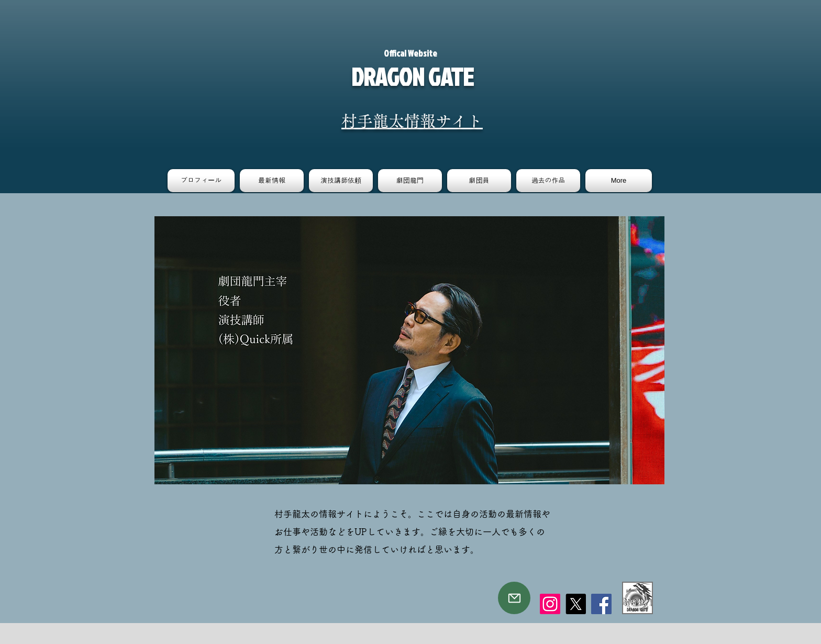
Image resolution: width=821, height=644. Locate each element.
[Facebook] (601, 604)
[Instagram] (550, 604)
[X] (576, 604)
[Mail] (514, 598)
